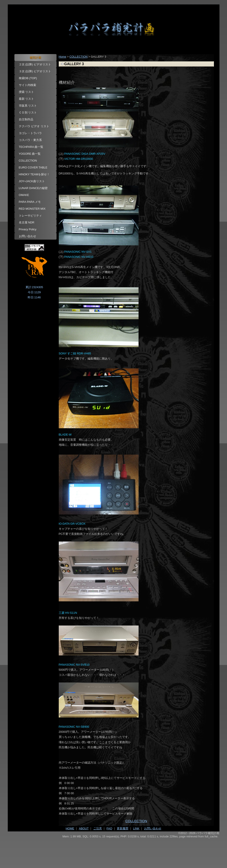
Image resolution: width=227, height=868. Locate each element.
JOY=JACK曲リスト (32, 181)
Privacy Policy (28, 229)
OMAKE (24, 195)
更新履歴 (123, 828)
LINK (136, 828)
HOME (70, 828)
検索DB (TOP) (28, 78)
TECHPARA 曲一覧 (31, 147)
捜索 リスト (26, 92)
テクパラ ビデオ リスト (34, 126)
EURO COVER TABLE (33, 167)
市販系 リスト (28, 106)
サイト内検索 (27, 85)
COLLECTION (28, 161)
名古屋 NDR (27, 222)
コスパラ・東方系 (30, 140)
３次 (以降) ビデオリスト (35, 71)
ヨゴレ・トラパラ (30, 133)
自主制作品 (26, 119)
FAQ (110, 828)
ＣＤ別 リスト (28, 112)
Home (63, 57)
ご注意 (98, 828)
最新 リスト (26, 99)
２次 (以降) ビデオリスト (35, 64)
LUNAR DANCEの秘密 (33, 188)
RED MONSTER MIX (32, 209)
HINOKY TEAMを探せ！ (34, 174)
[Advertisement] (114, 850)
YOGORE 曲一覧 (30, 154)
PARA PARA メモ (30, 202)
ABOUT (84, 828)
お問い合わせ (27, 236)
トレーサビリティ (30, 216)
